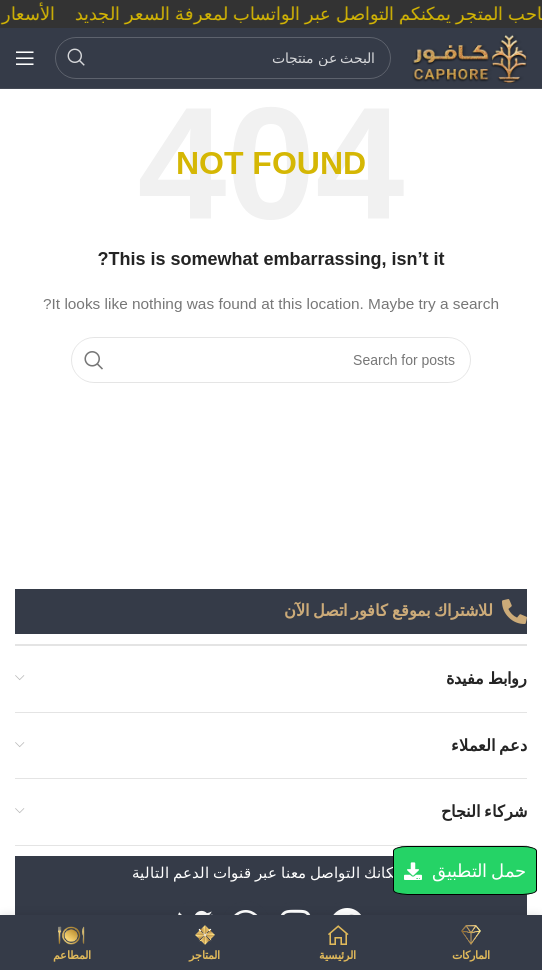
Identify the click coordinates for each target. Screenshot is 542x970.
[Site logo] (469, 57)
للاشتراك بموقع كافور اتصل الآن (388, 610)
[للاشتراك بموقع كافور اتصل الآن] (514, 611)
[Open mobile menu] (25, 58)
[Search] (223, 58)
